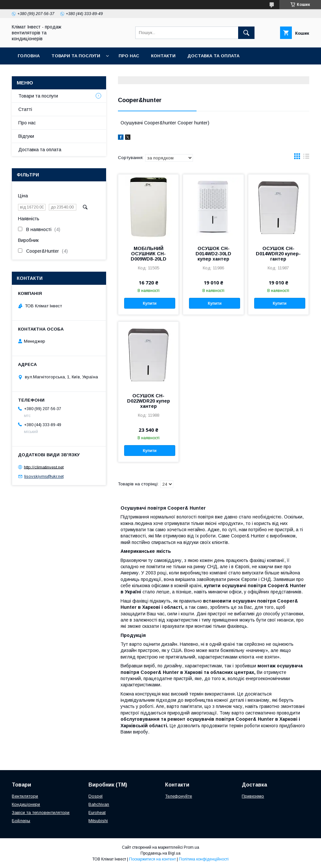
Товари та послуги (76, 56)
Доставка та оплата (213, 56)
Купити (150, 303)
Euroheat (97, 813)
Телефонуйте (179, 796)
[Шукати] (246, 33)
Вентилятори (25, 796)
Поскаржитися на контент (152, 859)
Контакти (163, 56)
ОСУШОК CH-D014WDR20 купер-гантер (278, 254)
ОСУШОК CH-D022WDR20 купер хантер (149, 401)
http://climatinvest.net (44, 467)
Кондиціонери (26, 804)
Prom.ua (191, 847)
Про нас (129, 56)
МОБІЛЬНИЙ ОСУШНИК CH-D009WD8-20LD (149, 254)
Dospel (95, 796)
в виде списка (306, 158)
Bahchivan (99, 804)
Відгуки (26, 136)
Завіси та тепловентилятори (41, 813)
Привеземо (253, 796)
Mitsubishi (98, 821)
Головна (29, 56)
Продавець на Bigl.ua (160, 853)
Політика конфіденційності (204, 859)
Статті (25, 109)
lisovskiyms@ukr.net (44, 476)
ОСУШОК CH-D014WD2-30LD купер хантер (213, 254)
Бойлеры (21, 821)
